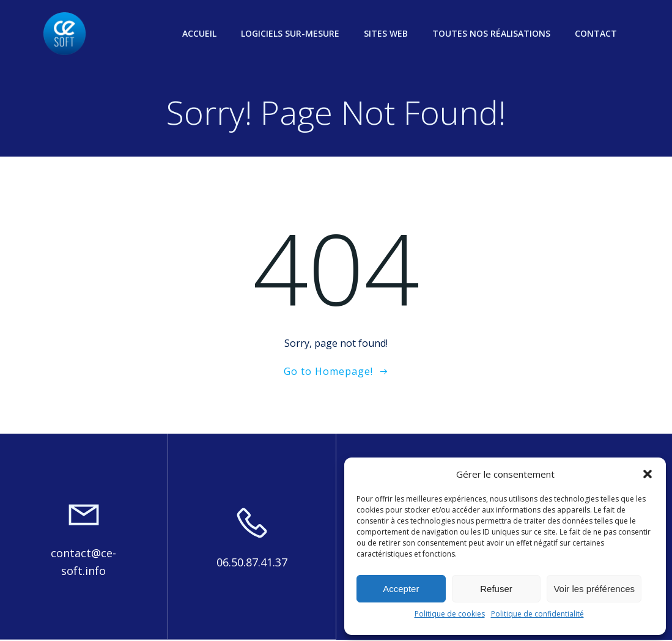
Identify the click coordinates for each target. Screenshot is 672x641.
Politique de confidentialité (537, 614)
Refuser (496, 589)
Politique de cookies (450, 614)
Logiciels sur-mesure (291, 33)
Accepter (401, 589)
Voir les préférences (594, 589)
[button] (648, 474)
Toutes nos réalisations (492, 33)
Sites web (386, 33)
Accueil (200, 33)
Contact (596, 33)
